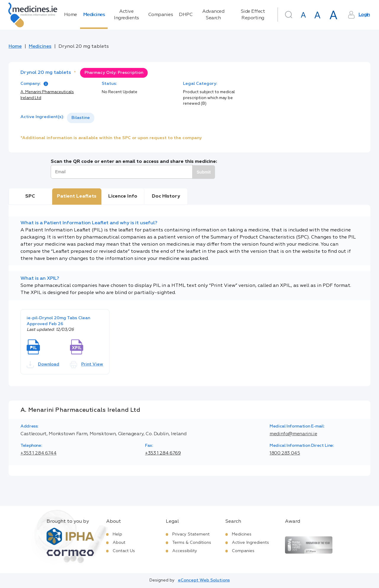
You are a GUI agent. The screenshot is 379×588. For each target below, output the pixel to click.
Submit (204, 172)
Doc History (166, 196)
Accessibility (185, 551)
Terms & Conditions (192, 543)
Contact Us (124, 551)
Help (117, 534)
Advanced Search (213, 15)
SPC (30, 196)
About (119, 543)
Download (43, 365)
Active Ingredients (126, 15)
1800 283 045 (285, 453)
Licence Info (123, 196)
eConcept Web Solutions (204, 580)
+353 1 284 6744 (39, 453)
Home (71, 15)
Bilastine (81, 118)
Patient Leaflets (77, 196)
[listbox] (81, 118)
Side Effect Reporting (253, 15)
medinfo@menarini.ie (293, 434)
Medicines (94, 15)
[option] (81, 118)
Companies (161, 15)
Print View (87, 365)
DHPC (186, 15)
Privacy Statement (191, 534)
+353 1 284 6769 (163, 453)
